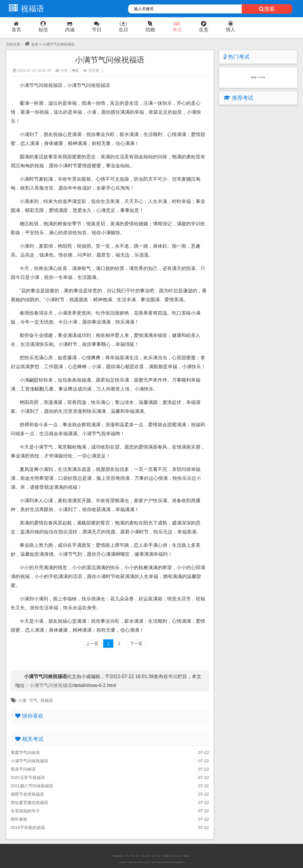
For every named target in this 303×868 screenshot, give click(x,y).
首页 (16, 27)
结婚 (150, 27)
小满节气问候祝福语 (51, 685)
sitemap (161, 862)
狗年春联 (19, 819)
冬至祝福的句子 (25, 811)
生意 (204, 27)
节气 (33, 700)
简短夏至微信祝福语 (29, 803)
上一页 (92, 644)
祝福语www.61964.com (172, 856)
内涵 (70, 27)
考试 (177, 27)
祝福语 (25, 9)
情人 (230, 27)
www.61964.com (140, 862)
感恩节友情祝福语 (27, 794)
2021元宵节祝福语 (28, 778)
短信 (43, 27)
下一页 (136, 644)
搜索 (267, 9)
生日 (123, 27)
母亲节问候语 (23, 769)
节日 (97, 27)
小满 (22, 700)
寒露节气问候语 (25, 753)
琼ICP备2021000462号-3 (175, 862)
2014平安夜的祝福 (28, 828)
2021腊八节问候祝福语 (32, 786)
